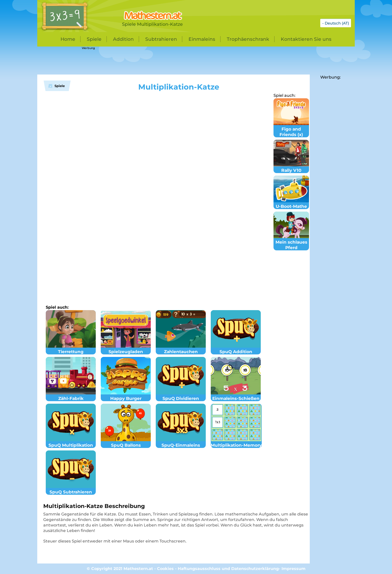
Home (68, 39)
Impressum (293, 569)
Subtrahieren (161, 39)
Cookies (165, 569)
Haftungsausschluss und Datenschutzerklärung (228, 569)
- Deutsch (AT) (336, 23)
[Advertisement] (162, 61)
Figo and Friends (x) (291, 129)
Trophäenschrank (248, 39)
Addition (123, 39)
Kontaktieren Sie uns (306, 39)
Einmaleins (202, 39)
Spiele (94, 39)
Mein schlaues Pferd (291, 242)
